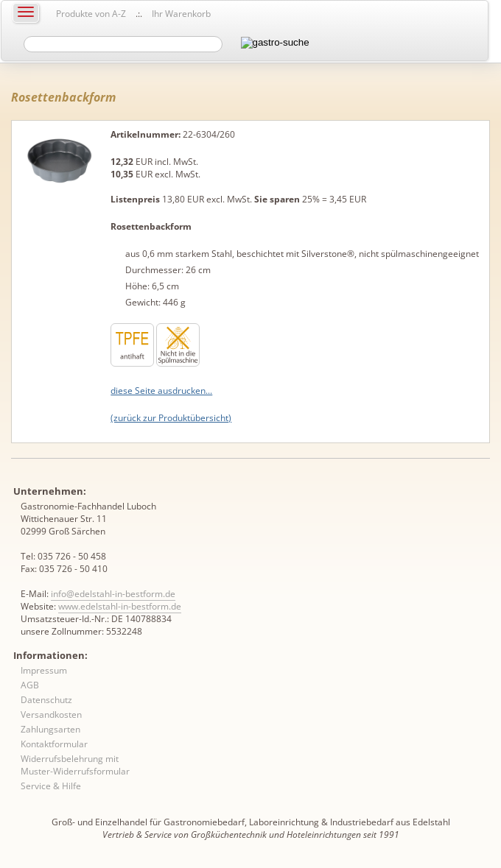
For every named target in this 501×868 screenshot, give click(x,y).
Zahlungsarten (50, 729)
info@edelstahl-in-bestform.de (113, 594)
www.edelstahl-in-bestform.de (120, 606)
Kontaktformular (54, 744)
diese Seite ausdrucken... (161, 391)
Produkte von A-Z (91, 14)
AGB (30, 685)
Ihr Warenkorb (181, 14)
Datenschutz (46, 700)
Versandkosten (51, 714)
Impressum (44, 670)
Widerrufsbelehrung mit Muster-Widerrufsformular (75, 765)
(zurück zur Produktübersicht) (171, 418)
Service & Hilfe (51, 786)
